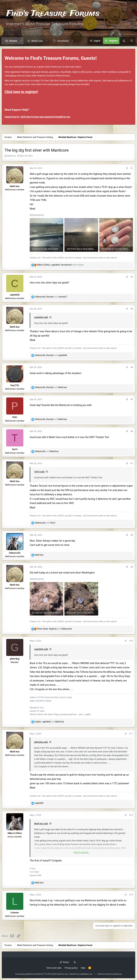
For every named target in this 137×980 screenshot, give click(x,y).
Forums (13, 41)
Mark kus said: (41, 824)
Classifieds (63, 41)
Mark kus (11, 156)
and (47, 451)
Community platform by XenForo (42, 974)
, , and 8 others (60, 265)
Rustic (64, 962)
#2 (132, 277)
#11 (131, 734)
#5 (132, 399)
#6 (132, 431)
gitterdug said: (41, 742)
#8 (132, 535)
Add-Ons (73, 974)
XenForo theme (104, 974)
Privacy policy (71, 968)
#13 (131, 895)
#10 (131, 641)
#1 (132, 168)
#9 (132, 567)
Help (83, 968)
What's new (37, 41)
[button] (21, 41)
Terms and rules (54, 968)
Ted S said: (39, 472)
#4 (132, 367)
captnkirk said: (41, 317)
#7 (132, 463)
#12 (131, 815)
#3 (132, 309)
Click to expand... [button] (82, 852)
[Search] (132, 41)
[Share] (127, 168)
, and (51, 297)
